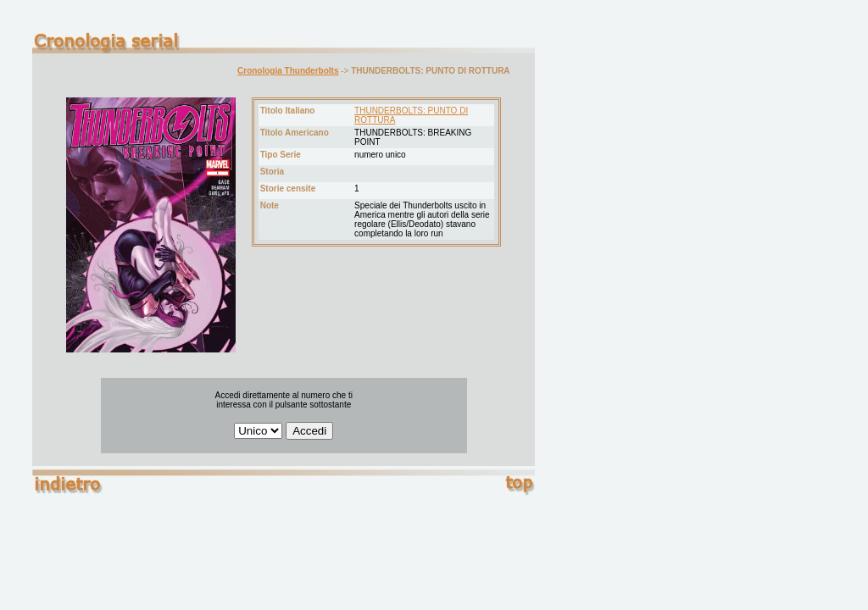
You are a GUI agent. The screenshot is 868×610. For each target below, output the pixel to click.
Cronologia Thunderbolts (288, 71)
